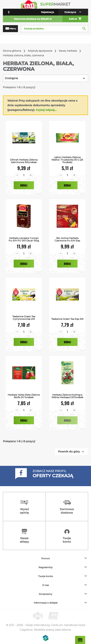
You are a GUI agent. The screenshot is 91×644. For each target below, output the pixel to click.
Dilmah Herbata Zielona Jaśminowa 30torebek (24, 161)
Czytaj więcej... (46, 110)
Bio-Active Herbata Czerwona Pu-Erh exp (67, 239)
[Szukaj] (54, 29)
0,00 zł (75, 19)
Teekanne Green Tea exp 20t (67, 319)
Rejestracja (48, 12)
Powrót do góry (72, 452)
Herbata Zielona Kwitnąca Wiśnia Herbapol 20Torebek (67, 396)
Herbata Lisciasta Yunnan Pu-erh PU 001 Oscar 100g (24, 239)
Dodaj (24, 185)
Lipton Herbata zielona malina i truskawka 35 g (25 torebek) (67, 160)
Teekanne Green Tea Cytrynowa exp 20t (24, 318)
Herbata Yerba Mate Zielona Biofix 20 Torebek (24, 396)
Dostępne (45, 78)
